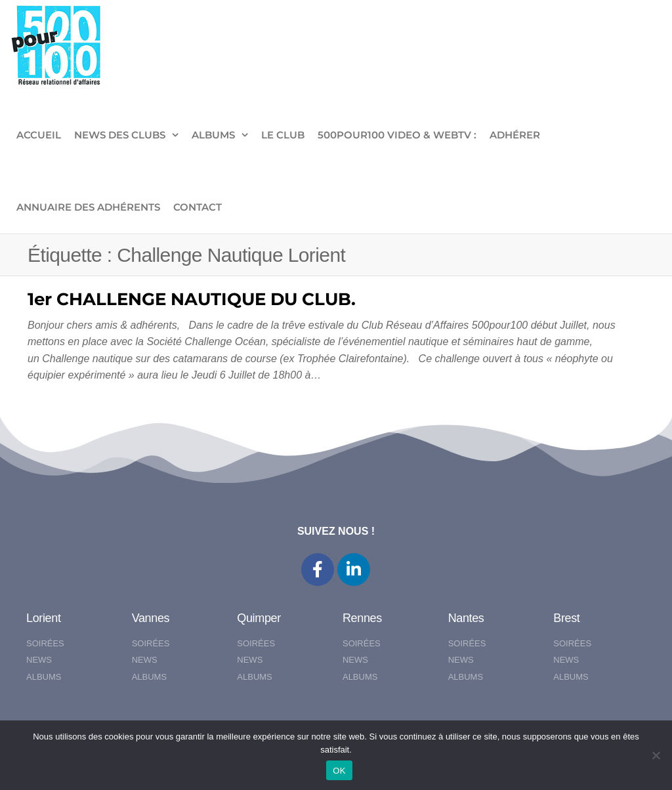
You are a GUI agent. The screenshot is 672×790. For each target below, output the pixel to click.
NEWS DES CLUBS (120, 135)
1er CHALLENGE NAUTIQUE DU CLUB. (192, 299)
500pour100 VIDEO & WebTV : (397, 135)
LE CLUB (283, 135)
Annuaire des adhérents (88, 207)
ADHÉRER (515, 135)
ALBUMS (213, 135)
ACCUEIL (39, 135)
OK (339, 771)
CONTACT (198, 207)
